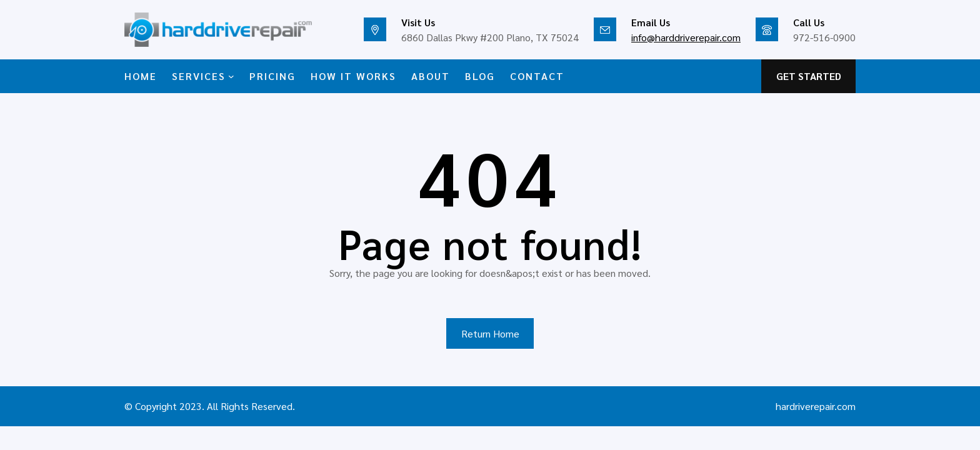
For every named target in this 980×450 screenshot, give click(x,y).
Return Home (490, 333)
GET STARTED (809, 76)
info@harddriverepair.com (686, 37)
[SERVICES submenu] (231, 76)
